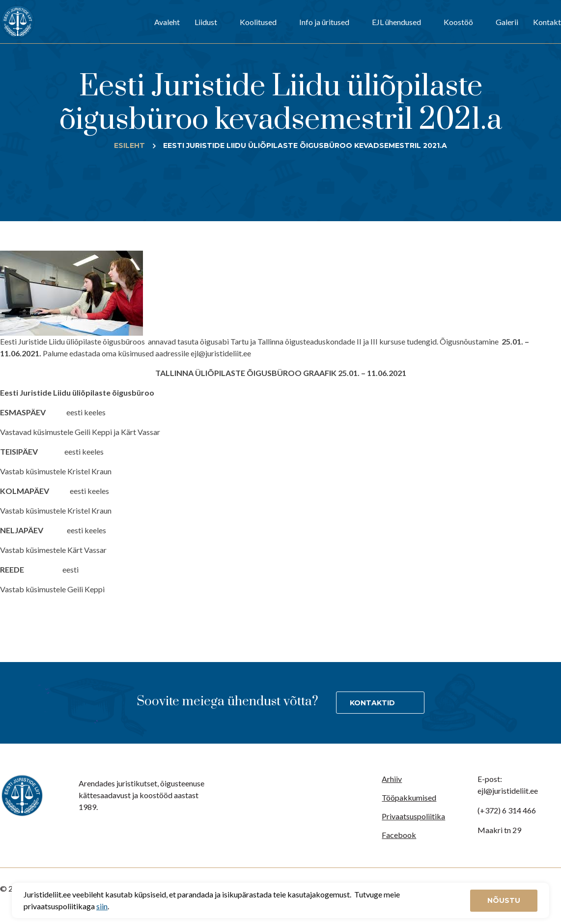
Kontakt (547, 22)
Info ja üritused (324, 22)
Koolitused (258, 22)
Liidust (206, 22)
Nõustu (504, 900)
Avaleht (167, 22)
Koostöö (458, 22)
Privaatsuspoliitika (413, 816)
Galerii (507, 22)
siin (102, 906)
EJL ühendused (396, 22)
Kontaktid (372, 703)
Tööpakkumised (409, 797)
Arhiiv (392, 779)
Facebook (399, 835)
